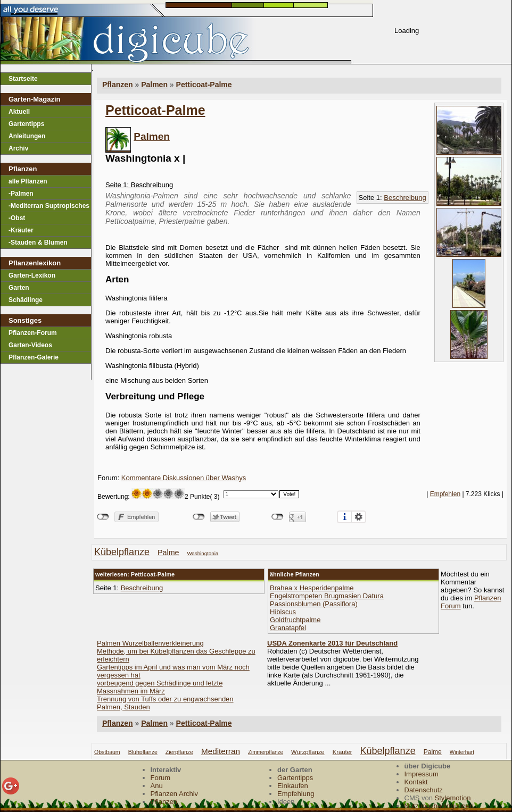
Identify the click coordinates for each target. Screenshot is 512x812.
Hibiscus (283, 612)
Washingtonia (203, 553)
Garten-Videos (30, 345)
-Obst (17, 218)
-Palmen (21, 194)
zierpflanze (179, 752)
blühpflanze (143, 752)
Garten (19, 288)
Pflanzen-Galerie (34, 357)
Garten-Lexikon (32, 275)
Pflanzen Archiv (175, 794)
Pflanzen (118, 723)
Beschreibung (405, 198)
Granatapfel (288, 628)
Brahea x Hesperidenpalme (312, 588)
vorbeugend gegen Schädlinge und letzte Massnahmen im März (160, 687)
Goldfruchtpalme (295, 620)
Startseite (23, 79)
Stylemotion (453, 798)
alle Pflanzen (28, 181)
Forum (161, 778)
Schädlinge (26, 300)
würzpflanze (308, 752)
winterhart (462, 752)
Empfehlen (445, 494)
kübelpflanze (122, 552)
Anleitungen (27, 136)
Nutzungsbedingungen (439, 806)
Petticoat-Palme (204, 85)
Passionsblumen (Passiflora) (314, 604)
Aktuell (19, 112)
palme (168, 553)
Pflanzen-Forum (33, 333)
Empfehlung (296, 794)
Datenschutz (424, 790)
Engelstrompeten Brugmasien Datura (327, 596)
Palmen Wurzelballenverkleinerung (150, 643)
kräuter (342, 752)
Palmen (152, 136)
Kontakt (416, 782)
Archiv (18, 148)
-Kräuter (21, 230)
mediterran (221, 751)
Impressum (422, 774)
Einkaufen (293, 786)
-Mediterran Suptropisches (49, 206)
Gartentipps (26, 124)
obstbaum (107, 752)
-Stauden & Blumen (38, 242)
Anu (157, 786)
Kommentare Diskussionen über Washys (184, 478)
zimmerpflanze (266, 752)
